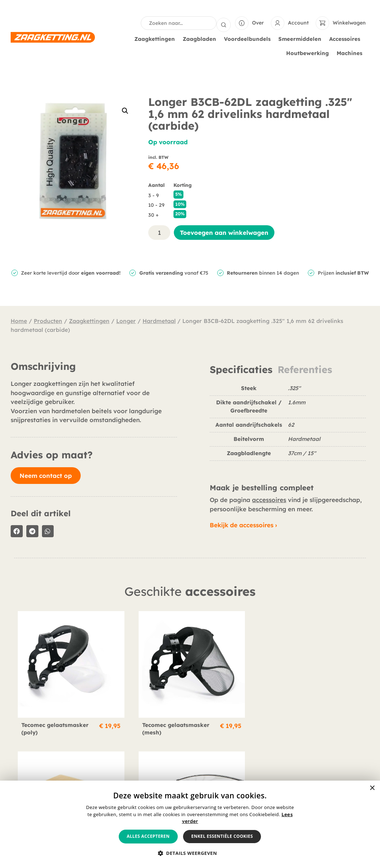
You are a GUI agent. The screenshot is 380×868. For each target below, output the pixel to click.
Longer (126, 320)
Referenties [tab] (305, 369)
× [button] (372, 788)
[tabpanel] (288, 425)
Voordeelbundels (249, 38)
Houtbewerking (309, 53)
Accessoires (346, 38)
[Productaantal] (159, 232)
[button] (125, 110)
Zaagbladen (201, 38)
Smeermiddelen (302, 38)
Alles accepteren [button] (148, 836)
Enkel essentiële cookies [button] (222, 836)
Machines (351, 53)
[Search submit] (224, 23)
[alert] (190, 824)
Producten (48, 320)
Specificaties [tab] (241, 369)
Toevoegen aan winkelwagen (224, 232)
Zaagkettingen (156, 38)
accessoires (269, 499)
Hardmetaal (159, 320)
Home (19, 320)
